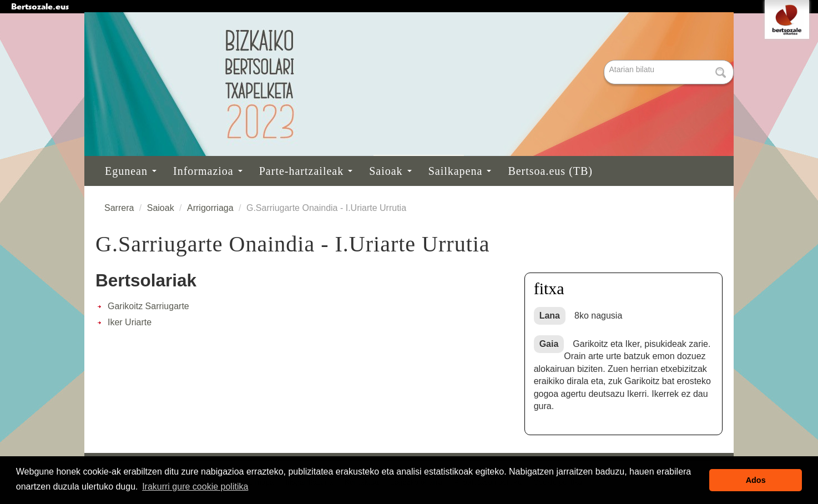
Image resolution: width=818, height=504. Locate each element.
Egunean (131, 171)
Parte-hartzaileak (306, 171)
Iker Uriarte (130, 322)
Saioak (390, 171)
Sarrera (119, 208)
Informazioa (208, 171)
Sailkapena (460, 171)
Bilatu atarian (605, 61)
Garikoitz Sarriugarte (148, 306)
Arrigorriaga (210, 208)
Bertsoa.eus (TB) (550, 171)
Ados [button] (756, 480)
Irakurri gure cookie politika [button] (195, 487)
